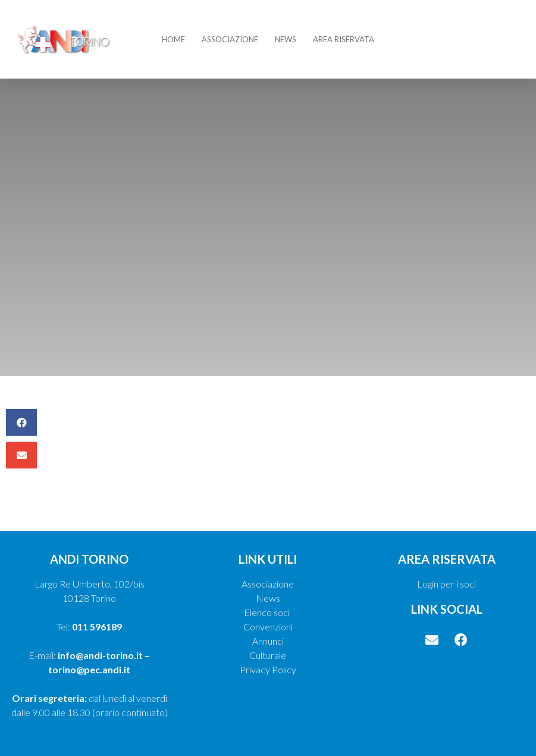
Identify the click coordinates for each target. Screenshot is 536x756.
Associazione (230, 39)
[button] (21, 422)
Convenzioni (268, 627)
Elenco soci (268, 612)
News (286, 39)
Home (173, 39)
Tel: (89, 627)
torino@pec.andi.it (89, 669)
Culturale (268, 655)
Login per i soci (446, 584)
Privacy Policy (268, 669)
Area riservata (344, 39)
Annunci (268, 641)
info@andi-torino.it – (104, 655)
